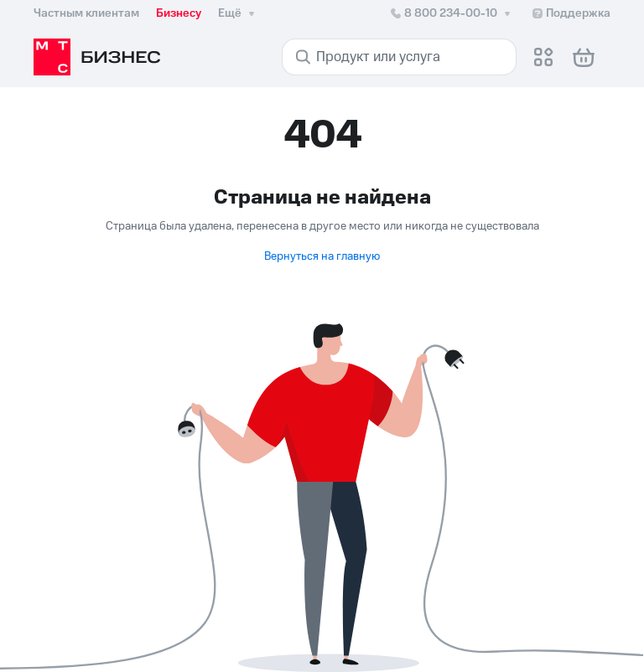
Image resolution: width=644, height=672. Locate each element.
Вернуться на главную (322, 256)
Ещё (238, 13)
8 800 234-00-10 (452, 13)
